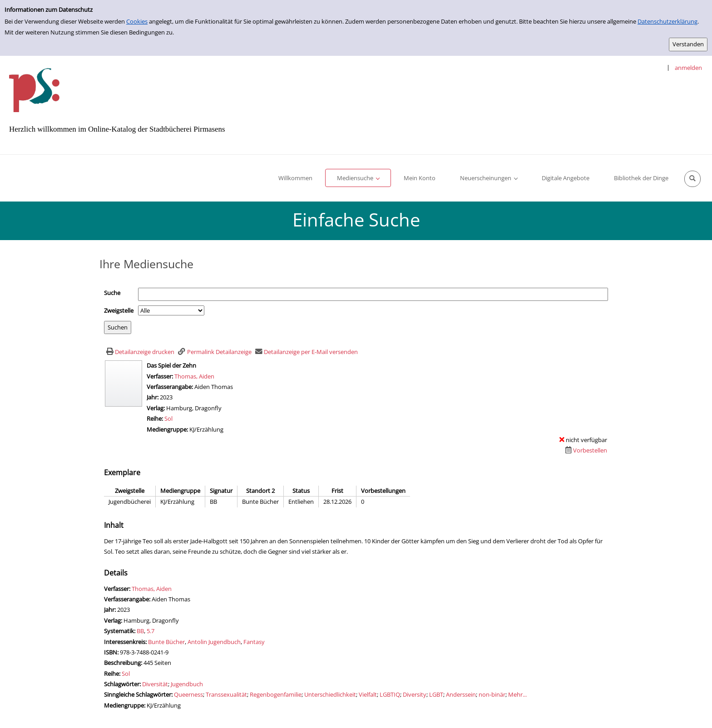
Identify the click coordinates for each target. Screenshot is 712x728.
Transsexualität (226, 694)
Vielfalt (368, 694)
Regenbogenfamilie (276, 694)
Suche (112, 293)
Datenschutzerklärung (667, 21)
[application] (358, 178)
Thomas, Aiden (194, 376)
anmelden (688, 68)
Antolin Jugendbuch (214, 642)
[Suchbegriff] (373, 294)
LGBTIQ (390, 694)
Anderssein (461, 694)
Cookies (137, 21)
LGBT (436, 694)
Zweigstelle (119, 310)
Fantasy (254, 642)
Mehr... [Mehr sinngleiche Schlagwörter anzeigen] (517, 694)
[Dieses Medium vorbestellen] (585, 450)
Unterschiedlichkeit (330, 694)
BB (140, 631)
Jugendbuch (187, 684)
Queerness (188, 694)
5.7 (151, 631)
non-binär (492, 694)
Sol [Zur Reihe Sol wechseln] (168, 418)
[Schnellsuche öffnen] (692, 179)
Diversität (155, 684)
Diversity (415, 694)
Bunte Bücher (166, 642)
